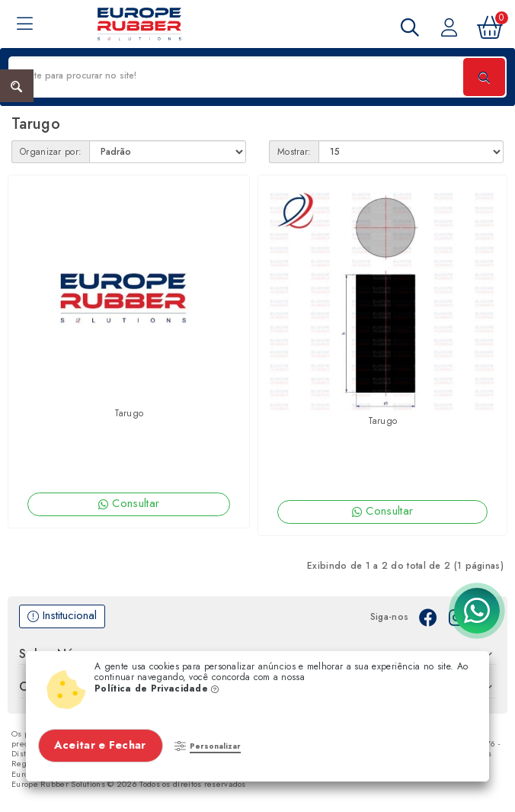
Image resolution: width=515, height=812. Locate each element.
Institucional (62, 616)
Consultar (129, 504)
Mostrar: (294, 152)
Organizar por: (51, 152)
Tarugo (129, 413)
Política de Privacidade (157, 688)
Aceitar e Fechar (102, 745)
